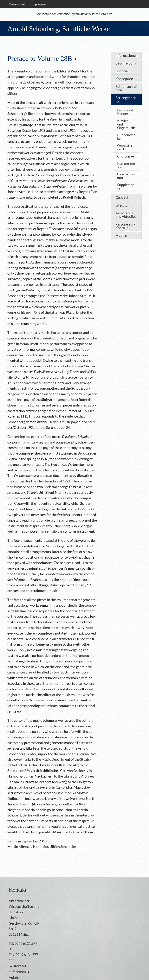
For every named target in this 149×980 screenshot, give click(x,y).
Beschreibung (126, 63)
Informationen (126, 55)
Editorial (122, 71)
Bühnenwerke (126, 137)
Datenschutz (18, 4)
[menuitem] (18, 4)
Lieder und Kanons (125, 112)
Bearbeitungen (126, 176)
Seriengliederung (126, 99)
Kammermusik (126, 165)
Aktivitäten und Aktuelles (126, 215)
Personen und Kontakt (126, 226)
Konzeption (124, 79)
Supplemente (126, 186)
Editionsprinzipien (126, 88)
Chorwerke (126, 156)
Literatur (122, 205)
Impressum (39, 4)
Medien (121, 235)
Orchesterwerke (125, 147)
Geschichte (124, 197)
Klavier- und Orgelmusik (126, 124)
